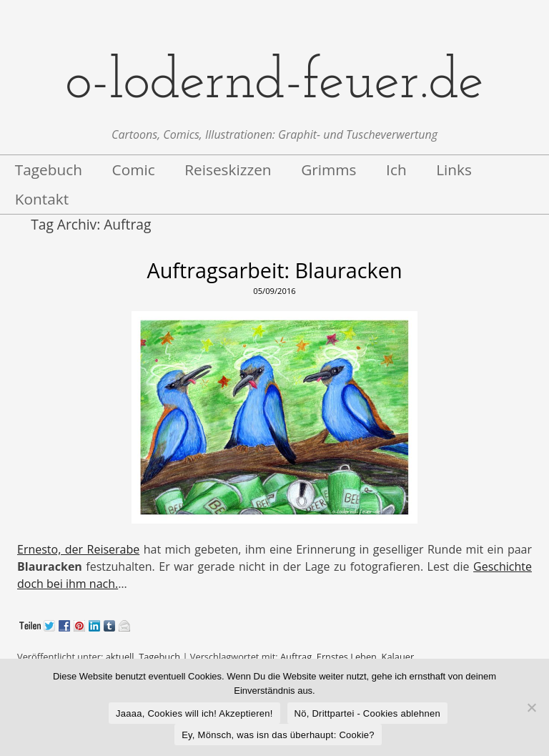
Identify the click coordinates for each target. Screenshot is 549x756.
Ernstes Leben (347, 657)
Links (454, 170)
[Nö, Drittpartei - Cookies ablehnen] (531, 707)
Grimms (328, 170)
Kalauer (398, 657)
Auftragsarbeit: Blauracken (274, 270)
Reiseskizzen (228, 170)
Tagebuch (49, 170)
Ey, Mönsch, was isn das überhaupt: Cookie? (278, 735)
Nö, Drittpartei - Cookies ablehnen (367, 713)
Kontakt (42, 199)
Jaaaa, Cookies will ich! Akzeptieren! (194, 713)
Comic (134, 170)
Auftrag (296, 657)
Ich (396, 170)
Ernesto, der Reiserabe (78, 549)
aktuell (120, 657)
